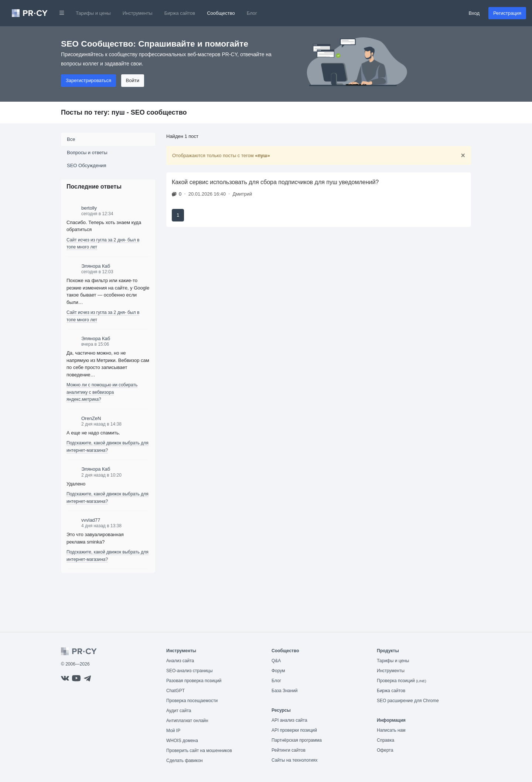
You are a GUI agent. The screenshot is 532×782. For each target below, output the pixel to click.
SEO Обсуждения (87, 165)
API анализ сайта (289, 720)
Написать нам (391, 730)
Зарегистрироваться (88, 80)
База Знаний (285, 691)
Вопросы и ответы (87, 153)
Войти (133, 80)
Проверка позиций (402, 681)
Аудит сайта (179, 711)
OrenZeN (91, 418)
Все (71, 139)
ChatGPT (175, 691)
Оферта (385, 750)
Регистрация (507, 13)
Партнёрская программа (297, 740)
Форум (278, 671)
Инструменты (138, 13)
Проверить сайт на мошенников (199, 751)
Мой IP (173, 731)
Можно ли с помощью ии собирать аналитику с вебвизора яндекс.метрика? (102, 392)
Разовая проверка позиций (194, 681)
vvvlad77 (91, 520)
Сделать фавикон (185, 761)
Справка (386, 740)
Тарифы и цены (93, 13)
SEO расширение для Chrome (408, 701)
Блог (252, 13)
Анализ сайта (180, 661)
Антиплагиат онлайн (187, 721)
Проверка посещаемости (192, 701)
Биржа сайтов (180, 13)
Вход (474, 13)
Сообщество (221, 13)
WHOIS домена (182, 741)
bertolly (89, 208)
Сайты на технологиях (294, 760)
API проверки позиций (294, 730)
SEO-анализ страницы (190, 671)
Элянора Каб (96, 266)
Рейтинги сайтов (289, 750)
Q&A (276, 661)
